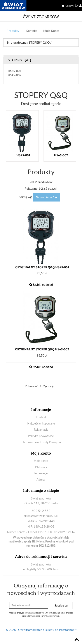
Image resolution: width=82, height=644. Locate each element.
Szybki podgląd (41, 285)
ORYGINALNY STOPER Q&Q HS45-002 (42, 349)
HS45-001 (15, 71)
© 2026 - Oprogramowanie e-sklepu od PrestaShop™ (41, 630)
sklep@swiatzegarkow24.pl (41, 516)
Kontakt (31, 31)
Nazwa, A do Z (47, 197)
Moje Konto (51, 31)
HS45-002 (15, 75)
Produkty (13, 31)
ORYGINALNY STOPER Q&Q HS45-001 (42, 267)
